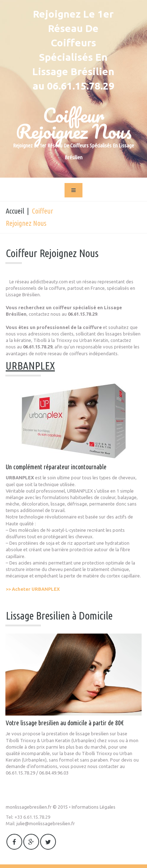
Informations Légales (94, 807)
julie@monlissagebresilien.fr (46, 823)
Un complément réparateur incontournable (56, 467)
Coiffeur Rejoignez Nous (74, 123)
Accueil (15, 211)
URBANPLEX (30, 366)
